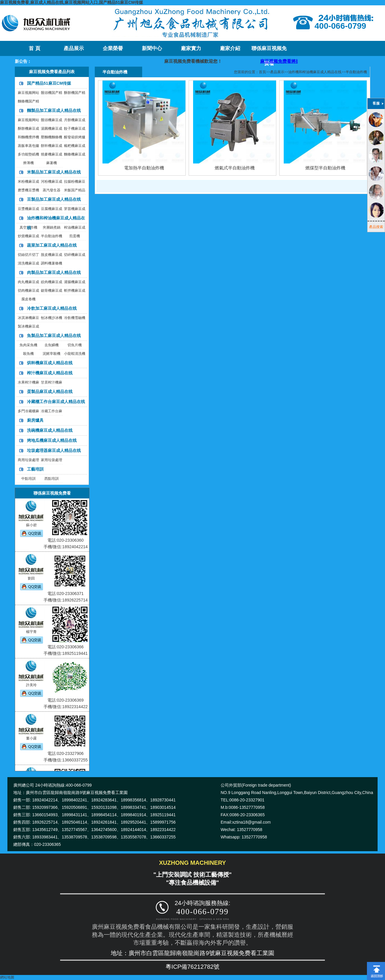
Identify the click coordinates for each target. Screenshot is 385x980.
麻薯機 (52, 163)
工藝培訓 (35, 469)
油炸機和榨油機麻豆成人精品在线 (315, 72)
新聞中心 (152, 48)
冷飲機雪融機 (75, 318)
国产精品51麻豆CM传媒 (49, 83)
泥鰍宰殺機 (52, 354)
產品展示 (74, 48)
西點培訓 (52, 479)
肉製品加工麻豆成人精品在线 (54, 272)
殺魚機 (28, 354)
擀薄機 (28, 163)
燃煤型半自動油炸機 (325, 168)
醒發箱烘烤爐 (75, 137)
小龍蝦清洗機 (75, 354)
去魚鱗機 (52, 345)
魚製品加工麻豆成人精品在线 (54, 336)
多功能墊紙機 (28, 154)
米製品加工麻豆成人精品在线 (54, 172)
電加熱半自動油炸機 (144, 168)
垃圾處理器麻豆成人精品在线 (54, 450)
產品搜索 (376, 227)
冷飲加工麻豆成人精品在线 (52, 308)
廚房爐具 (35, 420)
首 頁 (34, 48)
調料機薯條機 (52, 263)
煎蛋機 (75, 236)
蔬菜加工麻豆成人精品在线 (52, 245)
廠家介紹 (230, 48)
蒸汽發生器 (52, 190)
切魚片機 (75, 345)
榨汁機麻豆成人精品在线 (50, 373)
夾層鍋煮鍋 (52, 227)
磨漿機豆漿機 (28, 190)
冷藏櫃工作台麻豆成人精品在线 (56, 402)
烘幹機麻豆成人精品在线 (50, 363)
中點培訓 (28, 479)
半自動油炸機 (52, 236)
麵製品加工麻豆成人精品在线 (54, 110)
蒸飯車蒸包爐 (28, 146)
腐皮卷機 (28, 299)
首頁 (262, 72)
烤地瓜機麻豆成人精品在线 (52, 440)
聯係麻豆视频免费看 (269, 51)
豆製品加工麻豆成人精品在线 (54, 199)
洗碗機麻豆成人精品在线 (50, 430)
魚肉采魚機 (28, 345)
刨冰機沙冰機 (52, 318)
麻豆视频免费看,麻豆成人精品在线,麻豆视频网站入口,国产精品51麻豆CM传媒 (72, 2)
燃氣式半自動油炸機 (235, 168)
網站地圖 (7, 977)
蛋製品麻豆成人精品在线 (50, 392)
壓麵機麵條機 (52, 137)
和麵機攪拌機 (28, 137)
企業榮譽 (113, 48)
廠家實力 (191, 48)
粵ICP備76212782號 (192, 967)
